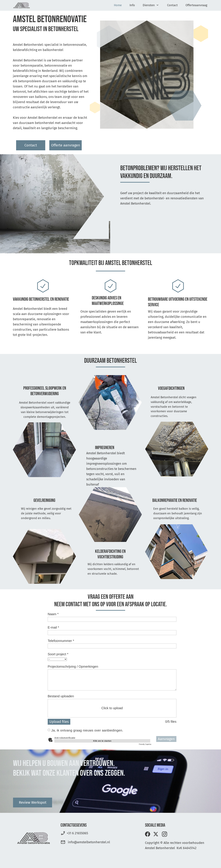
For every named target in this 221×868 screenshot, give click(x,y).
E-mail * (53, 627)
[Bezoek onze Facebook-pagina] (148, 834)
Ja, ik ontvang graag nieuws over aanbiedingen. (87, 730)
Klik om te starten (102, 741)
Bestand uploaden (61, 696)
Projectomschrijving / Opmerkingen (73, 667)
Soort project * (58, 654)
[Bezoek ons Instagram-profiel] (165, 834)
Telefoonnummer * (61, 641)
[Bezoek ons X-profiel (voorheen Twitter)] (156, 834)
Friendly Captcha (145, 744)
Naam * (53, 614)
